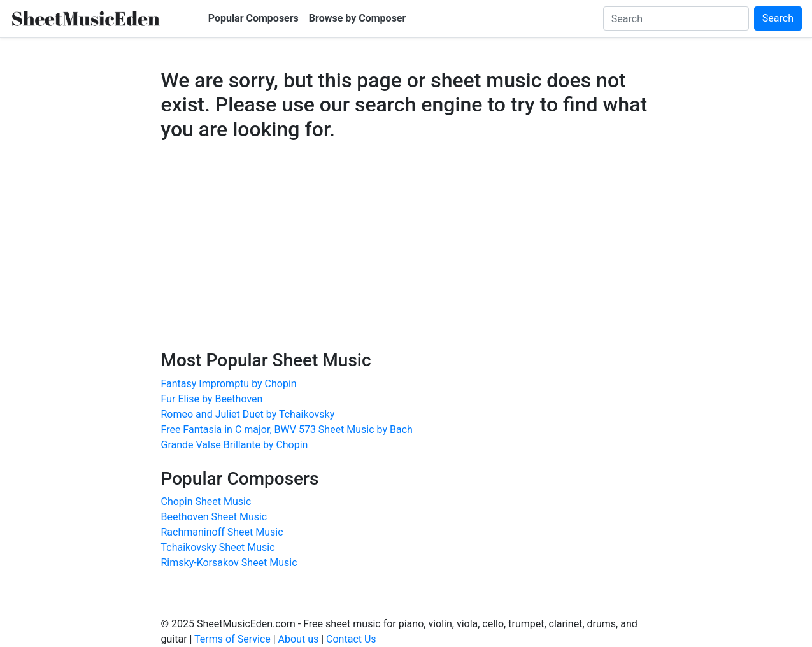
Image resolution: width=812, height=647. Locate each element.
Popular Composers (253, 18)
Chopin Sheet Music (206, 501)
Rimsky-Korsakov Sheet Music (229, 563)
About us (299, 639)
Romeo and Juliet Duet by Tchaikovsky (248, 414)
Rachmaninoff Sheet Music (222, 532)
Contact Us (351, 639)
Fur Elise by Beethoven (212, 399)
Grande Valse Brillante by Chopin (235, 445)
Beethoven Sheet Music (214, 517)
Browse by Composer (358, 18)
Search (778, 18)
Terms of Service (232, 639)
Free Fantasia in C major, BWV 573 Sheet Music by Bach (287, 430)
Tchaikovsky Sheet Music (218, 547)
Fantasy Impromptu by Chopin (229, 384)
